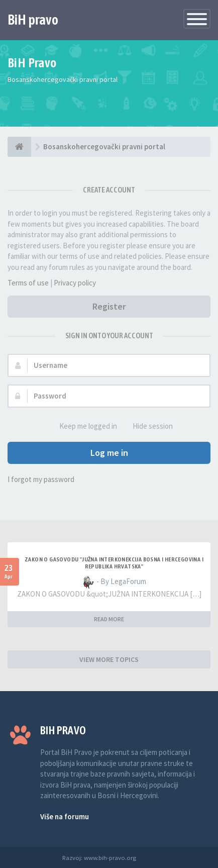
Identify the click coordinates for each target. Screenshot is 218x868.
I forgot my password (41, 479)
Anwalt (147, 857)
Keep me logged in (83, 426)
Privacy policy (75, 283)
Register (109, 306)
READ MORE (109, 619)
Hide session (147, 426)
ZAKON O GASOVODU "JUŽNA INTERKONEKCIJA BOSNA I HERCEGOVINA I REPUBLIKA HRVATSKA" (114, 563)
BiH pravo (33, 20)
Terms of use (28, 283)
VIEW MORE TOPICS (109, 659)
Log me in (109, 453)
